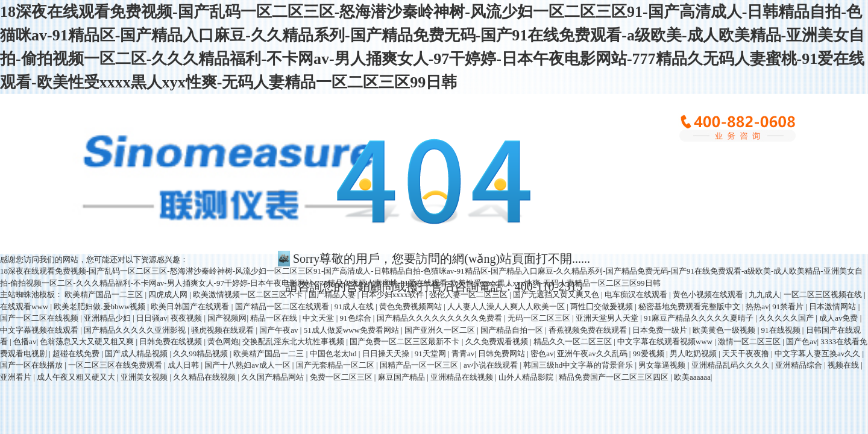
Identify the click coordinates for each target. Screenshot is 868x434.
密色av (542, 354)
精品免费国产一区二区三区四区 (615, 377)
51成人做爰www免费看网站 (352, 330)
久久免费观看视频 (498, 341)
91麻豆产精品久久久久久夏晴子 (700, 318)
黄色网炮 (223, 341)
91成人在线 (355, 307)
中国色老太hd (334, 354)
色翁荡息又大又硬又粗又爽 (88, 341)
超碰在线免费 (77, 354)
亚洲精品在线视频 (463, 377)
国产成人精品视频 (137, 354)
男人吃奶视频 (694, 354)
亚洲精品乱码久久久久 (731, 365)
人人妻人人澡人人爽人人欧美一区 (507, 307)
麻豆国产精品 (402, 377)
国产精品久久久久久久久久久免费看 (440, 318)
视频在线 (844, 365)
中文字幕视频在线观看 (40, 330)
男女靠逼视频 (663, 365)
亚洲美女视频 (145, 377)
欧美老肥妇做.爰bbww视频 (100, 307)
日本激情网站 (833, 307)
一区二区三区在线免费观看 (116, 365)
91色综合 (357, 318)
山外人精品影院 (527, 377)
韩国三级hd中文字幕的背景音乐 (579, 365)
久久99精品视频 (201, 354)
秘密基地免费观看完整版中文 (690, 307)
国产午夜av (280, 330)
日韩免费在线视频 (171, 341)
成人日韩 (184, 365)
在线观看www (25, 307)
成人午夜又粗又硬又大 (77, 377)
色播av (25, 341)
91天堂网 (431, 354)
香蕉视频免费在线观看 (589, 330)
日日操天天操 (387, 354)
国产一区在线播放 (32, 365)
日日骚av (152, 318)
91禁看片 (789, 307)
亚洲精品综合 (800, 365)
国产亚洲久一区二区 (441, 330)
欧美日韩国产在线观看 (191, 307)
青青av (463, 354)
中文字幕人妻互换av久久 (819, 354)
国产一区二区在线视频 (40, 318)
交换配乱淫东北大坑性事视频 (294, 341)
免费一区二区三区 (342, 377)
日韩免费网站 (502, 354)
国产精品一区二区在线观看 (283, 307)
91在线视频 (782, 330)
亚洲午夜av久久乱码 (593, 354)
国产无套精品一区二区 (336, 365)
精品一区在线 (275, 318)
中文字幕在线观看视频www (666, 341)
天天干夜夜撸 (747, 354)
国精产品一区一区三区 (420, 365)
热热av (757, 307)
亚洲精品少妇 (108, 318)
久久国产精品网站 (273, 377)
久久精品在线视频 (205, 377)
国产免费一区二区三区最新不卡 (405, 341)
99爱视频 (649, 354)
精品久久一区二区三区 (574, 341)
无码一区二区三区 (540, 318)
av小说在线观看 (492, 365)
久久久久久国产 (787, 318)
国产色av (801, 341)
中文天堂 (319, 318)
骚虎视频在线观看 (223, 330)
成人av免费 (840, 318)
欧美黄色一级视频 (725, 330)
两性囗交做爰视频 (602, 307)
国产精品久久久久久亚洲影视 (136, 330)
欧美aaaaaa (692, 377)
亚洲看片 (17, 377)
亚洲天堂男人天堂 (608, 318)
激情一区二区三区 (750, 341)
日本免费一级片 (661, 330)
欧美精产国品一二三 (269, 354)
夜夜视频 (187, 318)
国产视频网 (227, 318)
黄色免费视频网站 (411, 307)
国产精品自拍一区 (513, 330)
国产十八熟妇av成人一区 (248, 365)
